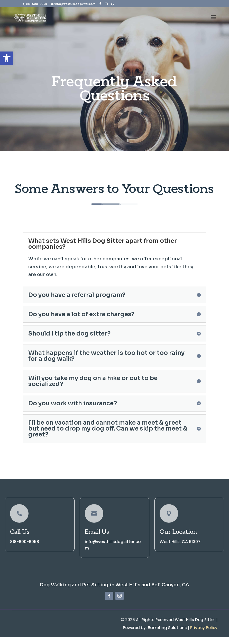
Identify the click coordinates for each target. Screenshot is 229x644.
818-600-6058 (36, 4)
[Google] (113, 4)
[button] (7, 58)
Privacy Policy (204, 631)
